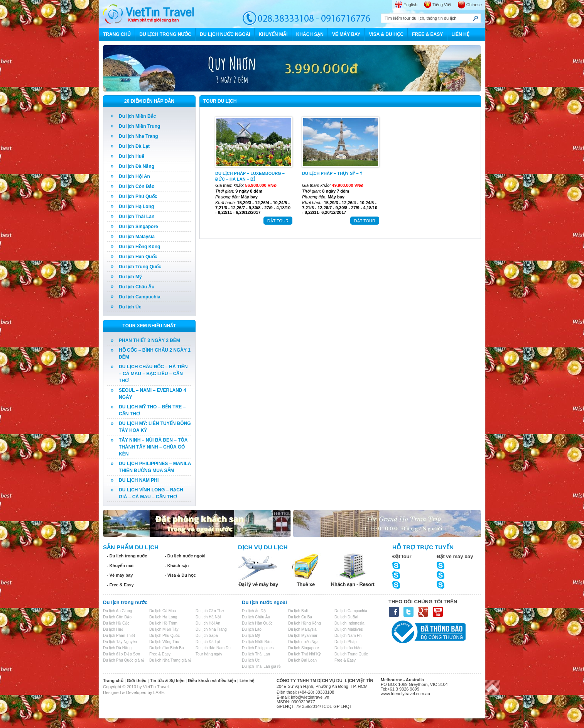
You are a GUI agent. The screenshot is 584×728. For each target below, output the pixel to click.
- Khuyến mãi (120, 565)
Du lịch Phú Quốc (138, 196)
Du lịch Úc (130, 307)
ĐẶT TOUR (278, 221)
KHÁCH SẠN (310, 34)
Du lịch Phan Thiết (119, 636)
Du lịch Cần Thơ (210, 611)
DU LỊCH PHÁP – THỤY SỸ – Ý (332, 173)
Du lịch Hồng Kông (139, 247)
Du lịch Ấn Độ (254, 611)
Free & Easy (160, 654)
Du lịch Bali (298, 611)
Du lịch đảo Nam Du (213, 648)
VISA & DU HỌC (386, 34)
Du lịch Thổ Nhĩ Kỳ (304, 654)
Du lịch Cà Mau (163, 611)
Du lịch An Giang (117, 611)
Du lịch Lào (252, 629)
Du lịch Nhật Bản (257, 642)
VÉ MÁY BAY (346, 34)
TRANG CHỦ (117, 34)
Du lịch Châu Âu (137, 287)
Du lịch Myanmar (303, 636)
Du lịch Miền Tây (164, 629)
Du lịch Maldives (349, 629)
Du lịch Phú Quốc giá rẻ (124, 660)
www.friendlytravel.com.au (405, 694)
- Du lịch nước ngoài (185, 556)
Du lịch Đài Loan (302, 660)
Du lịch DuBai (346, 617)
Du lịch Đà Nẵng (137, 166)
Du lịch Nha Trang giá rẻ (170, 660)
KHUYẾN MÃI (273, 34)
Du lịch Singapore (138, 227)
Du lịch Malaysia (137, 237)
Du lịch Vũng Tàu (164, 642)
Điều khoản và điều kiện (212, 681)
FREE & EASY (427, 34)
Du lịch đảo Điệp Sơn (122, 654)
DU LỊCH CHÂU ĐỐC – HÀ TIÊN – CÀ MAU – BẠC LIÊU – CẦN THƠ (153, 374)
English (410, 5)
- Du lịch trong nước (127, 556)
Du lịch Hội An (134, 176)
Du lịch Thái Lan (137, 217)
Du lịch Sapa (207, 636)
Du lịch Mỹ (130, 277)
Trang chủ (113, 681)
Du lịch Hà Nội (208, 617)
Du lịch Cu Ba (300, 617)
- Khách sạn (177, 565)
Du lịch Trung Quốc (140, 267)
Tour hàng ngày (209, 654)
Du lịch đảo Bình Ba (167, 648)
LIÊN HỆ (460, 34)
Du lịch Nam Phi (348, 636)
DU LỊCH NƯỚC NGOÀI (225, 34)
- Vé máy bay (120, 575)
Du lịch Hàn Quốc (138, 257)
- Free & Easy (120, 585)
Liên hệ (247, 681)
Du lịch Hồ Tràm (163, 623)
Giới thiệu (137, 681)
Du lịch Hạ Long (136, 207)
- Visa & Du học (180, 575)
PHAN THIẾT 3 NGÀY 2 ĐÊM (149, 340)
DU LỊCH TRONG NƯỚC (165, 34)
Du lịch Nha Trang (138, 136)
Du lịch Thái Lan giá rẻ (261, 666)
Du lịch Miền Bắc (137, 116)
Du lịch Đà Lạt (134, 146)
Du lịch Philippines (258, 648)
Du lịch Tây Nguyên (120, 642)
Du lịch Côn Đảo (137, 186)
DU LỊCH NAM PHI (139, 480)
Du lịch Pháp (345, 642)
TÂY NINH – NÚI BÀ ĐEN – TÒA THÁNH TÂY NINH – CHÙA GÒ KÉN (153, 447)
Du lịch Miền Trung (139, 126)
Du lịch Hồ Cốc (116, 623)
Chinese (474, 5)
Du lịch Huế (132, 156)
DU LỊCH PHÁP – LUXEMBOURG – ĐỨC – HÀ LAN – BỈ (250, 176)
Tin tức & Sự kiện (167, 681)
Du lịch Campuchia (140, 297)
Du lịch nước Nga (303, 642)
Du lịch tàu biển (348, 648)
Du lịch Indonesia (349, 623)
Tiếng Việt (442, 5)
